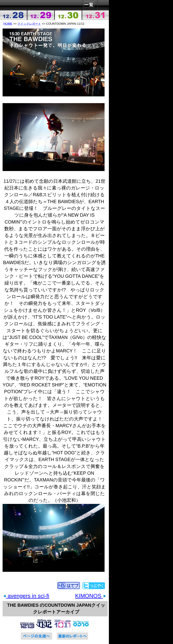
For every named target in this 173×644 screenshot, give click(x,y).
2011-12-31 (95, 15)
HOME (8, 24)
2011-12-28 (14, 15)
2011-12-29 (41, 15)
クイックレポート (29, 24)
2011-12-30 (68, 15)
